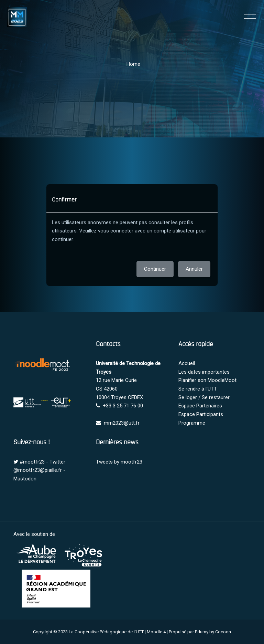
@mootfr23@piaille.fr (38, 470)
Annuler (194, 269)
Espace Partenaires (200, 406)
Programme (192, 423)
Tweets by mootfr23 (119, 462)
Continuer (155, 269)
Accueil (187, 363)
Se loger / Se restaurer (204, 397)
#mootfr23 (32, 462)
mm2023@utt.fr (122, 423)
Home (133, 64)
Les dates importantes (204, 372)
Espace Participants (201, 414)
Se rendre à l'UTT (198, 389)
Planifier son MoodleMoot (207, 380)
